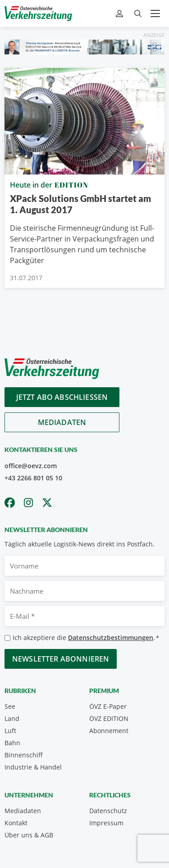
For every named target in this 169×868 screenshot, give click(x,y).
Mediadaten (62, 422)
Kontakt (16, 823)
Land (12, 718)
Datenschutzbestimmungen (111, 638)
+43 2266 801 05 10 (33, 478)
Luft (10, 731)
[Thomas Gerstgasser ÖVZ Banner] (84, 46)
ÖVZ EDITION (109, 718)
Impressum (106, 823)
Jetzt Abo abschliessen (62, 397)
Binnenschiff (24, 755)
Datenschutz (108, 811)
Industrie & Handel (33, 767)
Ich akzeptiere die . (86, 638)
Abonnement (109, 731)
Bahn (12, 743)
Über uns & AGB (29, 835)
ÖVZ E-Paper (108, 706)
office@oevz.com (31, 466)
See (10, 706)
